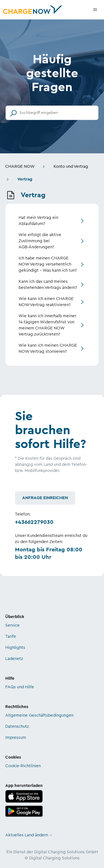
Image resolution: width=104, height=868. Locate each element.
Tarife (11, 636)
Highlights (15, 648)
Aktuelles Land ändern (29, 835)
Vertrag (25, 179)
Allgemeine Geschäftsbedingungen (39, 715)
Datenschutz (17, 726)
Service (12, 625)
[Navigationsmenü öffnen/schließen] (95, 10)
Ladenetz (14, 659)
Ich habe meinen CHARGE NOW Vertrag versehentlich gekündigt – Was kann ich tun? (48, 264)
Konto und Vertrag (71, 167)
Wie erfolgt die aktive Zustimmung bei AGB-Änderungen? (40, 241)
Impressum (16, 738)
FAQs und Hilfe (20, 687)
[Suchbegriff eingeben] (52, 113)
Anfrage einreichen (45, 498)
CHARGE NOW (20, 167)
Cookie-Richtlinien (23, 766)
